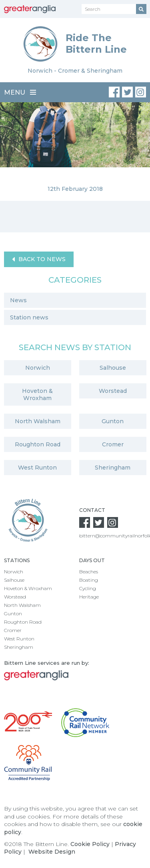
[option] (75, 152)
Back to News (39, 259)
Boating (89, 580)
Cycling (88, 588)
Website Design (52, 852)
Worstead (113, 391)
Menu (20, 92)
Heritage (89, 597)
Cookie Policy (90, 844)
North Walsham (38, 421)
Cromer (113, 444)
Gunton (113, 421)
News (18, 300)
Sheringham (113, 468)
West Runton (37, 468)
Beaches (89, 572)
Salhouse (113, 368)
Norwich (38, 368)
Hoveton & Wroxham (37, 394)
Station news (29, 317)
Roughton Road (38, 444)
